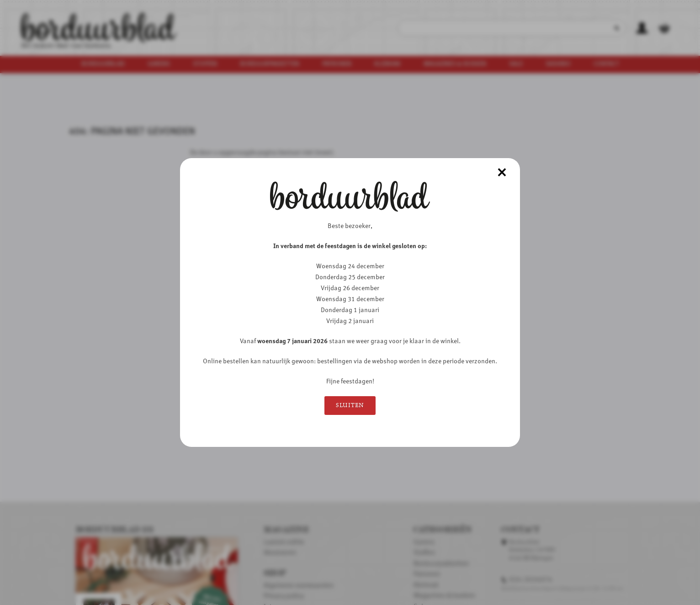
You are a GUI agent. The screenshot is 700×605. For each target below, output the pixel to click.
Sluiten (350, 406)
